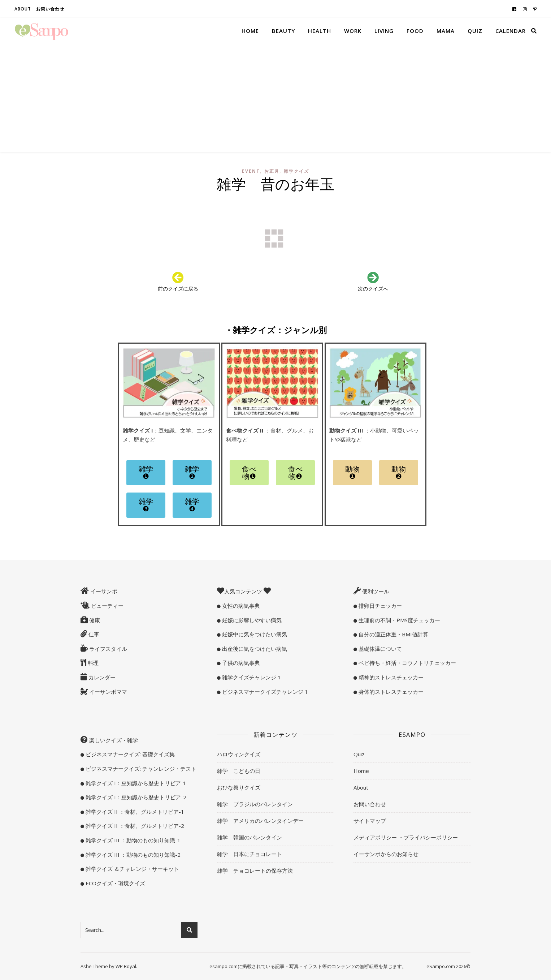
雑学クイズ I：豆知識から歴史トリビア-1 (135, 783)
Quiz (475, 31)
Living (384, 31)
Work (353, 31)
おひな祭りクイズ (239, 787)
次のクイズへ (373, 289)
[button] (146, 473)
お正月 (272, 171)
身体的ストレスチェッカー (390, 692)
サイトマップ (370, 821)
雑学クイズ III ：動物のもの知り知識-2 (132, 855)
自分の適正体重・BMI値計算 (393, 634)
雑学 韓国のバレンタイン (250, 837)
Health (320, 31)
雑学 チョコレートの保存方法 (255, 871)
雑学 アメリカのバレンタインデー (260, 821)
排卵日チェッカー (379, 606)
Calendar (511, 31)
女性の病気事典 (240, 606)
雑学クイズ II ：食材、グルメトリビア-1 (134, 812)
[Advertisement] (275, 98)
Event (251, 171)
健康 (94, 620)
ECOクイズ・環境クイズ (115, 883)
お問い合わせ (50, 9)
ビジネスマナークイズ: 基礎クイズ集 (129, 754)
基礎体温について (379, 649)
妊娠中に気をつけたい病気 (254, 634)
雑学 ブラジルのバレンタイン (255, 804)
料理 (92, 663)
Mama (446, 31)
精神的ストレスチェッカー (390, 677)
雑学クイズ (296, 171)
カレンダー (101, 677)
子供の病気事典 (240, 663)
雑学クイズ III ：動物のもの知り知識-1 (132, 840)
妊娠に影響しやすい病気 (251, 620)
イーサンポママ (107, 692)
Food (415, 31)
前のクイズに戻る (178, 289)
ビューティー (107, 606)
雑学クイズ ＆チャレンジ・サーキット (132, 869)
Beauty (283, 31)
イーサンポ (103, 591)
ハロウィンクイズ (239, 754)
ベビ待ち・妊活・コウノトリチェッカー (407, 663)
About (23, 9)
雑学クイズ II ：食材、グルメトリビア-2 (134, 826)
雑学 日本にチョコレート (250, 854)
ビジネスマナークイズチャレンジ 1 (264, 692)
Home (250, 31)
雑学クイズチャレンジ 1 (251, 677)
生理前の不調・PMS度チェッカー (399, 620)
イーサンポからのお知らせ (386, 854)
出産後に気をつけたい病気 (254, 649)
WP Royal (126, 966)
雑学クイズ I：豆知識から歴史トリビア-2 (135, 797)
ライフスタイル (107, 649)
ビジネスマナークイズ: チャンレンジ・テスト (140, 769)
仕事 (93, 634)
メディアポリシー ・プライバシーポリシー (406, 837)
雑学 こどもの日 (239, 771)
